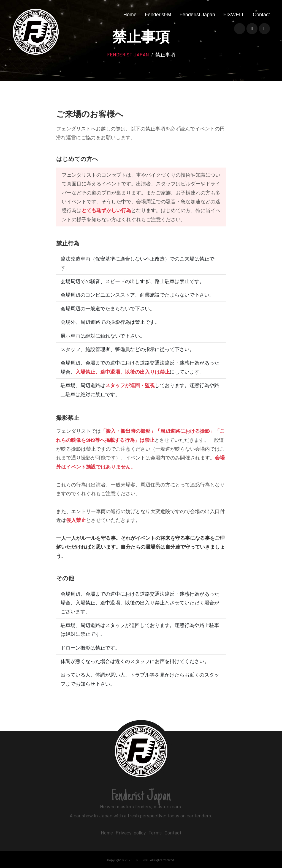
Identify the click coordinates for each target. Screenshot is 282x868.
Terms (155, 833)
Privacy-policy (131, 833)
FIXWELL (234, 18)
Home (130, 18)
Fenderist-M (158, 18)
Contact (261, 18)
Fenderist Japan (197, 18)
